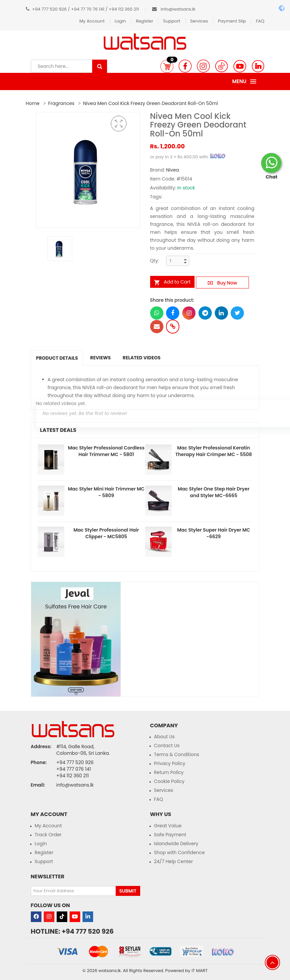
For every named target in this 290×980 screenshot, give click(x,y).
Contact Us (167, 746)
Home (33, 103)
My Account (92, 21)
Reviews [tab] (100, 358)
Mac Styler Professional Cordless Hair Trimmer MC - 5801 (106, 451)
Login (120, 21)
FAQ (260, 21)
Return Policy (169, 772)
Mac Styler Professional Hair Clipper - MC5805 (106, 533)
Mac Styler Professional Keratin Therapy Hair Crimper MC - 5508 (214, 451)
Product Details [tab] (57, 358)
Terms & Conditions (177, 754)
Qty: (155, 261)
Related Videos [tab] (142, 358)
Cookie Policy (169, 781)
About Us (164, 737)
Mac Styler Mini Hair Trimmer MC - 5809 (106, 492)
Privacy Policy (170, 763)
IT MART (200, 971)
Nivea (173, 170)
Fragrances (61, 103)
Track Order (48, 835)
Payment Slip (232, 21)
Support (172, 21)
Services (199, 21)
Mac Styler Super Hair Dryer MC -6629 (213, 533)
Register (145, 21)
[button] (167, 66)
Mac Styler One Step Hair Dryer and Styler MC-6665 (213, 492)
